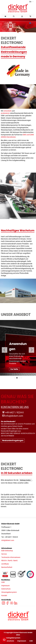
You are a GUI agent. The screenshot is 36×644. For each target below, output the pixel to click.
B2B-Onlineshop (7, 551)
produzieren (5, 113)
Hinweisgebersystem (9, 592)
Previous (5, 350)
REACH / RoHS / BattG (9, 561)
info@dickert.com (8, 540)
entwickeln (8, 111)
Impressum (6, 586)
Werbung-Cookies (25, 480)
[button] (32, 2)
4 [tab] (21, 378)
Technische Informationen (11, 557)
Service (4, 554)
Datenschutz (6, 589)
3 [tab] (19, 378)
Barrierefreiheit (7, 567)
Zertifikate (5, 564)
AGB (3, 582)
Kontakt (4, 595)
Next (31, 350)
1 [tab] (15, 378)
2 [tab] (17, 378)
